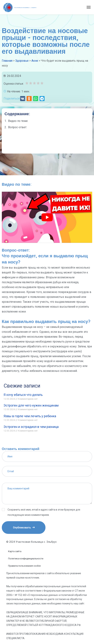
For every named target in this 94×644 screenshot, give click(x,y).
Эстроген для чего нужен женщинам (31, 405)
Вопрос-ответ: (18, 127)
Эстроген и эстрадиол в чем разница (31, 427)
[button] (23, 99)
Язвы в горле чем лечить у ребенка (30, 416)
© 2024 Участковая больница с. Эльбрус (32, 542)
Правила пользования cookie (24, 566)
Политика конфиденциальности (26, 559)
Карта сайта (15, 551)
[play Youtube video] (47, 217)
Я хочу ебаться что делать (23, 395)
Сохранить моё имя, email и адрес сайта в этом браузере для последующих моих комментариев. (44, 512)
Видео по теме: (18, 121)
